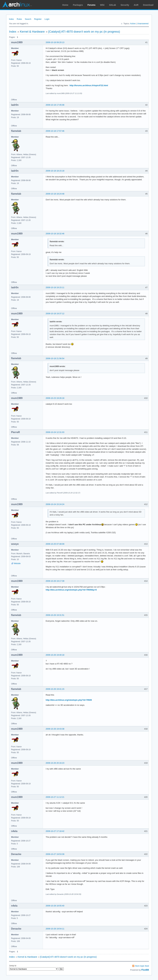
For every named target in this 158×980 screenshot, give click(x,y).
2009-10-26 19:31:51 (55, 615)
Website (17, 563)
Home (65, 5)
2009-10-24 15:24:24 (55, 504)
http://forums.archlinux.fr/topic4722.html (89, 85)
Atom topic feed (142, 966)
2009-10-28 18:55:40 (55, 906)
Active (133, 24)
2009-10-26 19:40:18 (55, 655)
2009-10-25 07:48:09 (55, 544)
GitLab (112, 5)
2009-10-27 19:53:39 (55, 854)
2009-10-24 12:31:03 (55, 432)
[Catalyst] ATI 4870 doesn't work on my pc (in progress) (84, 32)
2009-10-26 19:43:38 (55, 729)
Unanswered (143, 24)
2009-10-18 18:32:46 (55, 234)
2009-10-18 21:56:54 (55, 358)
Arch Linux (17, 5)
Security (125, 5)
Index (11, 19)
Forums (91, 5)
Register (38, 19)
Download (148, 5)
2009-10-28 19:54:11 (55, 929)
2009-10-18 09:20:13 (55, 42)
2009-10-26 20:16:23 (55, 763)
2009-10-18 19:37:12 (55, 314)
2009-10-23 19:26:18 (55, 398)
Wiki (102, 5)
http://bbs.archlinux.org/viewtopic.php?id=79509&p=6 (71, 590)
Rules (19, 19)
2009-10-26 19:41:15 (55, 689)
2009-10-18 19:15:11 (55, 287)
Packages (78, 5)
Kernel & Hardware (32, 32)
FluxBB (145, 970)
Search (28, 19)
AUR (136, 5)
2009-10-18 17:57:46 (55, 131)
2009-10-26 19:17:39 (55, 581)
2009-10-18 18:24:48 (55, 194)
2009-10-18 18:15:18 (55, 171)
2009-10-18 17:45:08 (55, 105)
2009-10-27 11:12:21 (55, 797)
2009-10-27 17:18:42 (55, 831)
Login (47, 19)
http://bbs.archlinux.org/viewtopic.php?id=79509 (69, 700)
